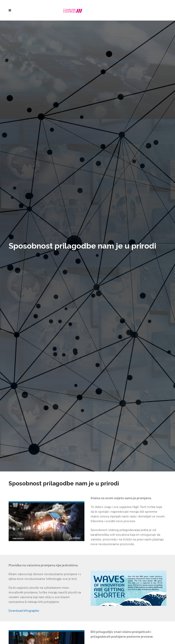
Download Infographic (24, 611)
